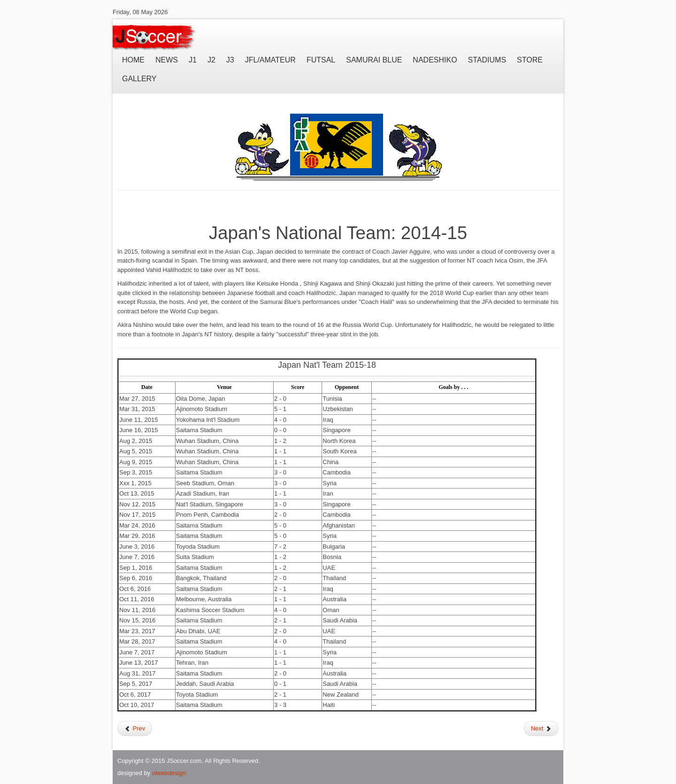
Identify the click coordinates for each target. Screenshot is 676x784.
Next (541, 728)
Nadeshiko (435, 60)
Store (530, 60)
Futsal (321, 60)
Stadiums (487, 60)
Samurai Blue (374, 60)
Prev (135, 728)
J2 (211, 60)
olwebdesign (169, 773)
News (167, 60)
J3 (230, 60)
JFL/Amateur (270, 60)
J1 (193, 60)
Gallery (139, 79)
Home (133, 60)
